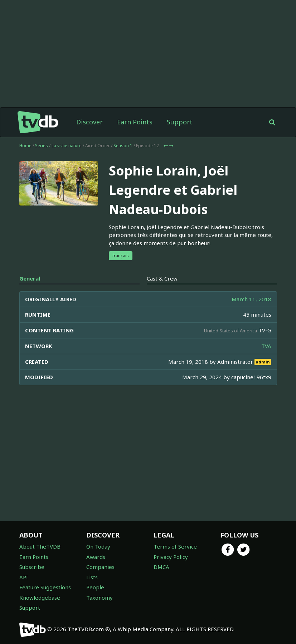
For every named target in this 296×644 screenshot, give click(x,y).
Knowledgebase (40, 598)
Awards (96, 557)
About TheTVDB (40, 546)
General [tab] (30, 278)
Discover (89, 122)
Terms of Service (175, 546)
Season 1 (123, 146)
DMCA (161, 567)
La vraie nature (67, 146)
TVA (266, 346)
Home (25, 146)
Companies (100, 567)
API (24, 577)
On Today (98, 546)
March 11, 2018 (251, 299)
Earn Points (135, 122)
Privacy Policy (171, 557)
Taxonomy (100, 598)
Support (180, 122)
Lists (92, 577)
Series (42, 146)
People (95, 587)
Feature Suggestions (45, 587)
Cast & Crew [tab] (162, 278)
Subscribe (32, 567)
